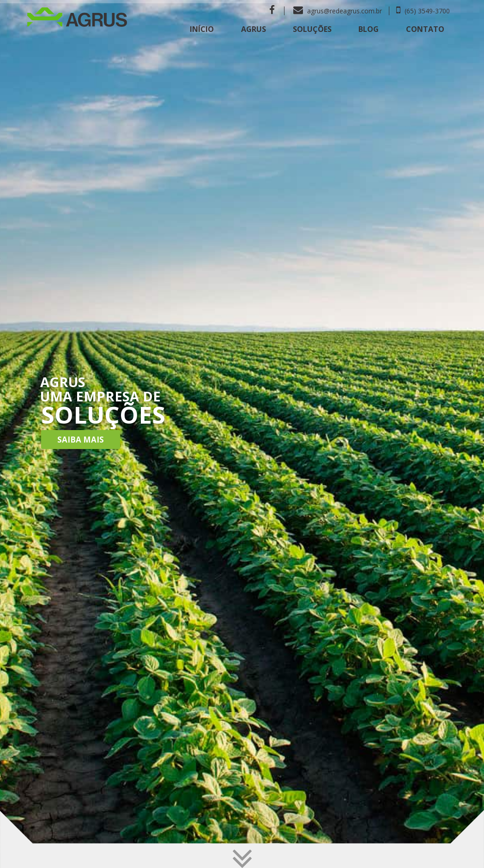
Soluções (312, 29)
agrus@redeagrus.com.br (338, 11)
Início (202, 29)
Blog (369, 29)
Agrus (254, 29)
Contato (425, 29)
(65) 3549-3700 (423, 11)
